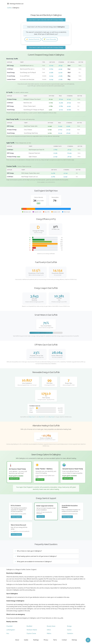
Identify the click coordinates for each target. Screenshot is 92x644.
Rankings (36, 640)
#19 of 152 (51, 417)
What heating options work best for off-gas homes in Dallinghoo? (37, 556)
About (17, 640)
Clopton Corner (31, 634)
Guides (26, 640)
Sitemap (74, 640)
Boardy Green (51, 626)
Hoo (8, 634)
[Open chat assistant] (88, 640)
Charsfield (9, 626)
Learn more (40, 480)
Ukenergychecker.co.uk (15, 4)
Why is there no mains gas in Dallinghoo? (29, 551)
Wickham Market (32, 630)
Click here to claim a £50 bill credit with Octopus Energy (46, 20)
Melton (49, 634)
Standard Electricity (34, 39)
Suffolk (9, 8)
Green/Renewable (52, 39)
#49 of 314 (32, 417)
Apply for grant (14, 479)
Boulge (69, 626)
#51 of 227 (42, 417)
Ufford (49, 630)
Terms (55, 640)
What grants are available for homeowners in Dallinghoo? (34, 562)
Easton (69, 630)
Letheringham (11, 630)
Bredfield (29, 626)
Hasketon (70, 634)
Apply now (41, 517)
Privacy (46, 640)
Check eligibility (16, 517)
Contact (64, 640)
